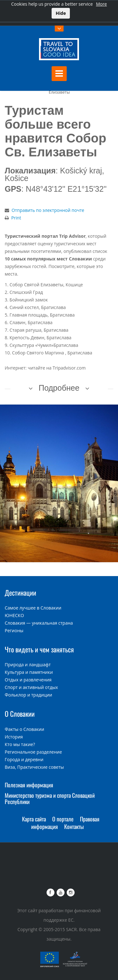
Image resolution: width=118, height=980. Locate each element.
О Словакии (20, 714)
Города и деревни (24, 759)
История (14, 737)
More (101, 4)
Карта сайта (34, 819)
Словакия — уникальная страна (39, 623)
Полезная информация (29, 785)
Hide (61, 13)
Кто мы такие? (20, 744)
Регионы (14, 630)
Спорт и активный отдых (31, 687)
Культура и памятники (29, 672)
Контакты (74, 826)
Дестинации (20, 592)
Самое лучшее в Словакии (33, 608)
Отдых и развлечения (28, 680)
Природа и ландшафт (28, 665)
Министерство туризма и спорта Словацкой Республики (50, 798)
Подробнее (59, 388)
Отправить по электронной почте (48, 210)
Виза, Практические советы (34, 767)
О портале (63, 819)
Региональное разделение (33, 752)
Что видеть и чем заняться (39, 649)
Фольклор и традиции (28, 695)
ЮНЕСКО (14, 615)
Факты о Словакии (24, 729)
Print (16, 218)
